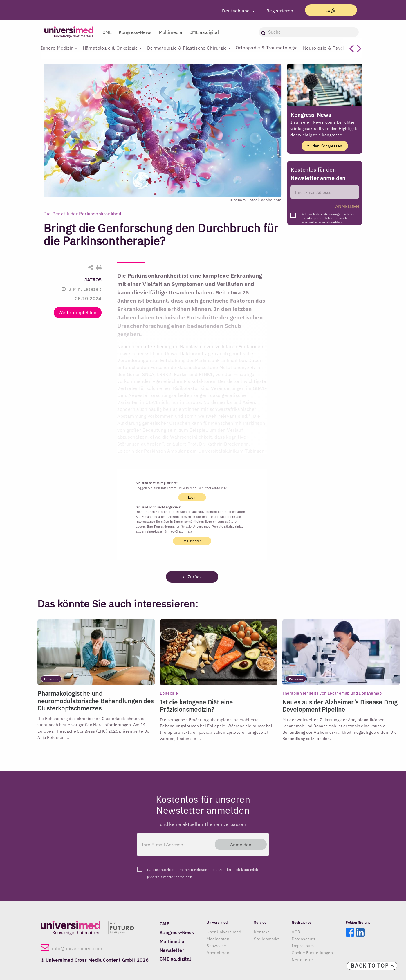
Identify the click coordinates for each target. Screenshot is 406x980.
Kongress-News (135, 32)
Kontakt (261, 932)
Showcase (216, 946)
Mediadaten (218, 939)
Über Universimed (224, 932)
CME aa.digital (204, 32)
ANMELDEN (347, 207)
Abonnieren (218, 953)
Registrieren (276, 11)
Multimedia (170, 32)
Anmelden (239, 845)
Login (329, 10)
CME (107, 32)
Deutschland (233, 11)
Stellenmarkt (266, 939)
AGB (296, 932)
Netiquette (302, 960)
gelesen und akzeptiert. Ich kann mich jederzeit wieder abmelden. (328, 216)
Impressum (303, 946)
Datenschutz (304, 939)
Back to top (373, 966)
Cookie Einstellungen (312, 953)
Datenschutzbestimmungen (322, 214)
